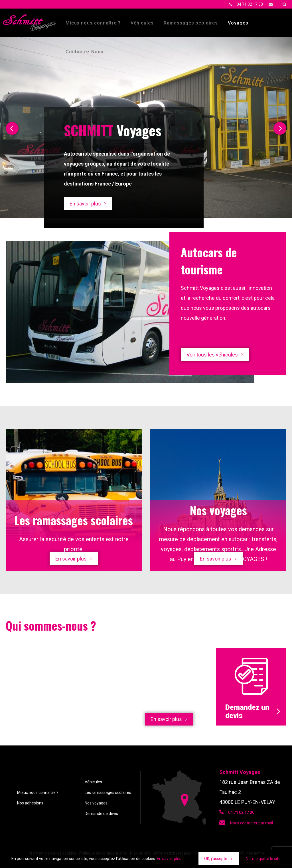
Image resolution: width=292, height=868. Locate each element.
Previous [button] (12, 128)
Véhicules (142, 23)
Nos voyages (96, 803)
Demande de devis (101, 814)
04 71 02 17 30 (250, 4)
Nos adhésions (30, 803)
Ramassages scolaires (191, 23)
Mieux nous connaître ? (93, 23)
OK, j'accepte (216, 859)
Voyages (238, 23)
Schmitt (29, 23)
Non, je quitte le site (263, 859)
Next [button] (280, 128)
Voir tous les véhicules (212, 355)
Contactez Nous (85, 52)
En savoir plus (85, 204)
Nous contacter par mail (246, 823)
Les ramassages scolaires (108, 792)
